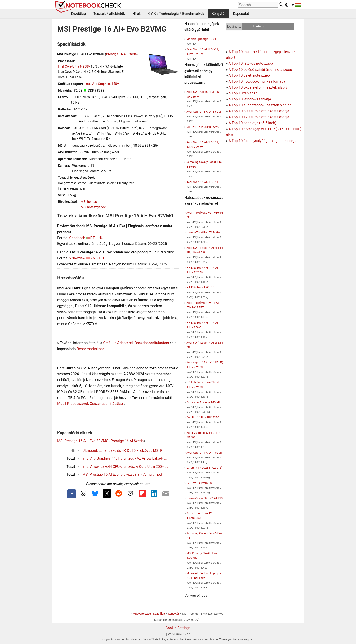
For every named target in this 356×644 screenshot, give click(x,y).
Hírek (136, 14)
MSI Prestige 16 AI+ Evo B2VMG (83, 441)
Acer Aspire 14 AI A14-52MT (204, 453)
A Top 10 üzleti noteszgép (249, 75)
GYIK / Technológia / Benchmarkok (176, 14)
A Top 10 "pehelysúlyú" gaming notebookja (262, 141)
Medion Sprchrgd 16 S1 (201, 39)
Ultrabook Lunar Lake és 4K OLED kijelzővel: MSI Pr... (124, 451)
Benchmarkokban (91, 349)
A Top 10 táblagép (243, 93)
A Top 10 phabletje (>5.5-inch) (252, 123)
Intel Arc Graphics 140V (102, 84)
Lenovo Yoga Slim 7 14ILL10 (204, 498)
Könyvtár (219, 14)
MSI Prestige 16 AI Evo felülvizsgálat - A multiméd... (123, 474)
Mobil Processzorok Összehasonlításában (91, 404)
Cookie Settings (178, 628)
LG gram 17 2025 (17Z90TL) (204, 468)
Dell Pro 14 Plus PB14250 (203, 417)
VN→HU (97, 258)
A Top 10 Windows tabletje (250, 99)
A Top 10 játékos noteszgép (251, 63)
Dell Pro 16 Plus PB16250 (203, 127)
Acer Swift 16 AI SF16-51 (202, 182)
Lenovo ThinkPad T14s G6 (203, 232)
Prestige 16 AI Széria (121, 54)
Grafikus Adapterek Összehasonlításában (136, 343)
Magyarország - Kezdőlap (149, 614)
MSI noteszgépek (93, 207)
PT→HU (97, 238)
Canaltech (77, 238)
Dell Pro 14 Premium (199, 483)
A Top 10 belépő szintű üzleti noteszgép (260, 70)
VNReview (77, 258)
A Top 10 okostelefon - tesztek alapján (259, 87)
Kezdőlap (79, 14)
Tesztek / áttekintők (109, 14)
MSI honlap (89, 202)
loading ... (234, 27)
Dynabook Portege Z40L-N (203, 402)
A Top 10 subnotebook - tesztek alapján (260, 105)
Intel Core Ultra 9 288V (74, 67)
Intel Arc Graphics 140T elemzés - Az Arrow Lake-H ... (125, 458)
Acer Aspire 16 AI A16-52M (204, 112)
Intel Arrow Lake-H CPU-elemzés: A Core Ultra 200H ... (125, 467)
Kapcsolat (241, 14)
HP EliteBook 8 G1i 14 (200, 287)
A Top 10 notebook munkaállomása (257, 81)
